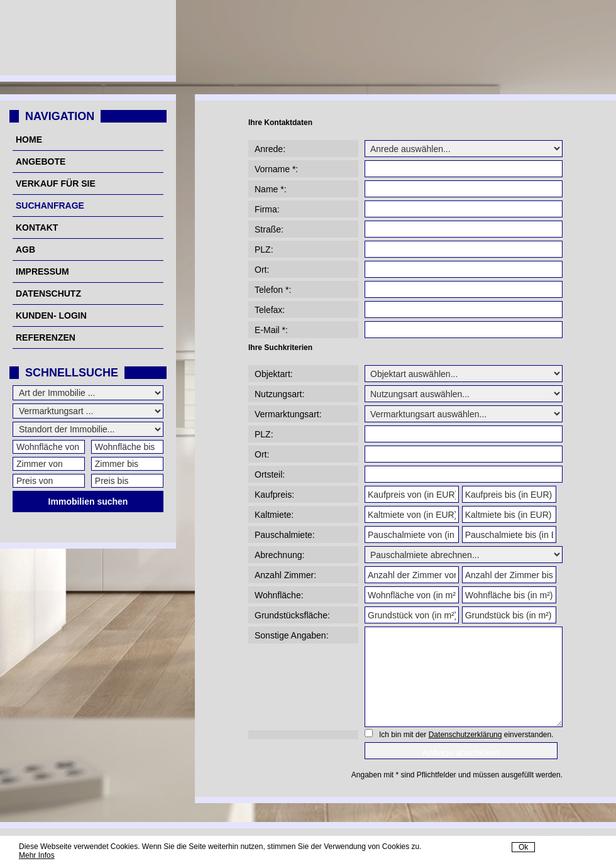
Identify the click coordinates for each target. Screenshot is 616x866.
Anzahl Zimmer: (285, 575)
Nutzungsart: (279, 394)
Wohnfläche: (279, 595)
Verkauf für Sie (56, 184)
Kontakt (37, 227)
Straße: (269, 229)
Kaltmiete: (274, 515)
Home (29, 140)
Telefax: (270, 310)
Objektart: (274, 374)
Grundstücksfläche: (292, 615)
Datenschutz (48, 293)
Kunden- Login (51, 315)
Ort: (262, 270)
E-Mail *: (271, 330)
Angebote (41, 162)
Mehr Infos (37, 855)
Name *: (271, 189)
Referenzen (46, 337)
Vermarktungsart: (288, 414)
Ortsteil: (270, 474)
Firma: (267, 209)
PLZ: (264, 249)
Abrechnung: (279, 555)
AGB (25, 249)
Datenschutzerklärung (465, 735)
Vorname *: (276, 169)
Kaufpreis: (274, 495)
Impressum (42, 271)
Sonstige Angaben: (292, 635)
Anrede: (270, 149)
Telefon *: (273, 290)
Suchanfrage (50, 206)
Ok (523, 847)
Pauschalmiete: (285, 535)
